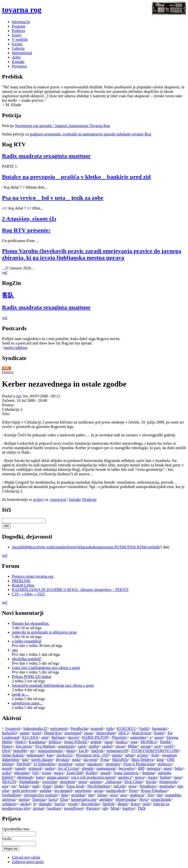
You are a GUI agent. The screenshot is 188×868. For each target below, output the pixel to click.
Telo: (6, 414)
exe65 (169, 746)
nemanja (154, 768)
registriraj (58, 500)
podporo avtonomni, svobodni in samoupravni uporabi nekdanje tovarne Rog (90, 134)
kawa (53, 799)
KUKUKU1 (126, 729)
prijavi (39, 500)
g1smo (143, 755)
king (160, 760)
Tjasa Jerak (75, 786)
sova (114, 795)
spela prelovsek (24, 791)
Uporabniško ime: (16, 829)
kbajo (71, 751)
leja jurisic (24, 746)
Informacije (21, 22)
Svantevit (13, 729)
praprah (97, 729)
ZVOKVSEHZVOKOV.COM (155, 751)
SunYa (60, 804)
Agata (152, 777)
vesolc (73, 804)
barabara (54, 808)
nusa (178, 777)
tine (91, 795)
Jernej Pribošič (76, 742)
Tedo (155, 755)
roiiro (80, 764)
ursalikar (78, 795)
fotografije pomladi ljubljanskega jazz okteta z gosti (53, 685)
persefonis (83, 791)
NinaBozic (148, 786)
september (138, 737)
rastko (50, 768)
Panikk (165, 742)
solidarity (9, 804)
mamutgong (106, 768)
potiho (94, 746)
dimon (123, 804)
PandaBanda (29, 782)
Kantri (159, 733)
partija (24, 799)
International (22, 53)
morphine (68, 782)
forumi (17, 44)
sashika (45, 791)
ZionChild (75, 773)
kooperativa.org (84, 799)
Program (19, 26)
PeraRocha (79, 729)
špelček (109, 804)
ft (34, 804)
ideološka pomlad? (27, 659)
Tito (150, 795)
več (5, 272)
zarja (82, 746)
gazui (159, 737)
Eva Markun (45, 746)
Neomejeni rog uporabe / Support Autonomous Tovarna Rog (62, 126)
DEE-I (124, 733)
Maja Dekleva (142, 760)
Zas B (83, 751)
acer (158, 746)
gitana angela (57, 777)
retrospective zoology (41, 795)
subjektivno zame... (27, 703)
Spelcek (97, 751)
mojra (58, 773)
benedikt (20, 751)
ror (18, 396)
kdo (25, 760)
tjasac (89, 733)
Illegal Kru (53, 733)
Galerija (18, 48)
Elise (64, 799)
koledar (75, 500)
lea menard (63, 791)
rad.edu (120, 786)
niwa (132, 786)
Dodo (59, 786)
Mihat (132, 746)
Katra (135, 804)
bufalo (24, 786)
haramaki (159, 729)
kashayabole (116, 791)
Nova (144, 799)
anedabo (106, 799)
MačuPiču (120, 760)
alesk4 (25, 804)
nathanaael (35, 755)
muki (76, 760)
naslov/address (16, 348)
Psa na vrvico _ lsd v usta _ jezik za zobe (53, 198)
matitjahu (167, 786)
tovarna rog (22, 10)
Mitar (115, 808)
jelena (102, 795)
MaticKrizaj (141, 733)
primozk (35, 768)
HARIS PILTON (95, 737)
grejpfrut (65, 764)
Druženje (89, 500)
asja (5, 786)
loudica (121, 742)
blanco (7, 746)
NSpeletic (119, 737)
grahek (96, 742)
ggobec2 (125, 777)
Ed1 (36, 773)
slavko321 (65, 755)
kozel (37, 733)
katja (40, 777)
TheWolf (23, 764)
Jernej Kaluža (13, 755)
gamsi (25, 733)
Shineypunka (126, 799)
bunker (165, 777)
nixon (120, 746)
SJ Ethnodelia (44, 764)
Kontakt (18, 62)
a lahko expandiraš (27, 641)
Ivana (47, 773)
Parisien (93, 808)
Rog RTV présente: (26, 230)
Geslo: (7, 839)
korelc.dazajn (42, 760)
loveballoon (11, 795)
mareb (7, 768)
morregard (73, 733)
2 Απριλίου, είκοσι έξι (29, 219)
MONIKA (149, 742)
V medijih (20, 40)
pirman (38, 808)
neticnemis (59, 729)
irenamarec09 (117, 751)
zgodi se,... (20, 694)
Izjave (17, 35)
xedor (6, 773)
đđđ (141, 768)
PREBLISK (21, 581)
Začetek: (9, 401)
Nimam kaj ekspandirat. (31, 623)
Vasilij (144, 729)
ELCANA (30, 737)
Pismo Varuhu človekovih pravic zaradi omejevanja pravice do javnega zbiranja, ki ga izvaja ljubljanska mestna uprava (92, 254)
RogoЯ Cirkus (23, 585)
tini (159, 795)
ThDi (141, 808)
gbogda (87, 768)
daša (64, 795)
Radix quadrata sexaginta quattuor (46, 156)
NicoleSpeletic (99, 786)
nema (83, 782)
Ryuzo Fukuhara (154, 791)
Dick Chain (133, 782)
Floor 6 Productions (139, 764)
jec (32, 751)
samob (20, 768)
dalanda (45, 804)
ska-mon (90, 760)
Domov (8, 372)
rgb (105, 808)
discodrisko (90, 804)
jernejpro (113, 764)
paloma (96, 782)
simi (45, 737)
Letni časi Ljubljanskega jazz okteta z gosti (46, 668)
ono (15, 650)
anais (167, 768)
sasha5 (107, 746)
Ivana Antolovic (126, 773)
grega (99, 791)
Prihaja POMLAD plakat (31, 677)
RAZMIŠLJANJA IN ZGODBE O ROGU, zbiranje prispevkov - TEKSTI (70, 590)
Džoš (6, 751)
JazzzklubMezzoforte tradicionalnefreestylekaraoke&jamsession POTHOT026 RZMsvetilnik (85, 547)
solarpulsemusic (51, 751)
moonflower (74, 808)
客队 (8, 295)
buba (179, 768)
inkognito (22, 773)
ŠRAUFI (9, 782)
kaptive (128, 808)
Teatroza (39, 799)
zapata (117, 755)
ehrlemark (25, 777)
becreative (126, 768)
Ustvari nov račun (26, 857)
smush (105, 773)
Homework (168, 782)
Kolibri (91, 773)
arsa (124, 795)
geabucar (137, 795)
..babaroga (113, 782)
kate (50, 755)
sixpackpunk (161, 799)
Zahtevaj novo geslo (28, 862)
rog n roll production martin (93, 777)
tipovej (73, 737)
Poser (133, 791)
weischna (49, 782)
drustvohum (106, 733)
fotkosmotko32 (35, 729)
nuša (146, 804)
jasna (108, 742)
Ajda (110, 729)
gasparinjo (66, 746)
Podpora (18, 31)
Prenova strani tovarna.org (33, 576)
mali (36, 786)
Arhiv (16, 57)
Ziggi (47, 786)
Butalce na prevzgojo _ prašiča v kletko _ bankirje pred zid (76, 177)
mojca (140, 777)
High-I (21, 742)
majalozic (95, 764)
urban (129, 755)
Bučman (58, 737)
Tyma (104, 760)
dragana (148, 773)
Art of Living (68, 768)
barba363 (9, 733)
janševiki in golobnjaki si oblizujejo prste (44, 632)
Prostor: (8, 405)
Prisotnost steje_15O (92, 755)
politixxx (165, 764)
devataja (62, 760)
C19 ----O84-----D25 (28, 594)
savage (146, 746)
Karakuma (37, 742)
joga (134, 742)
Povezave (19, 66)
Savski (151, 782)
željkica (55, 742)
